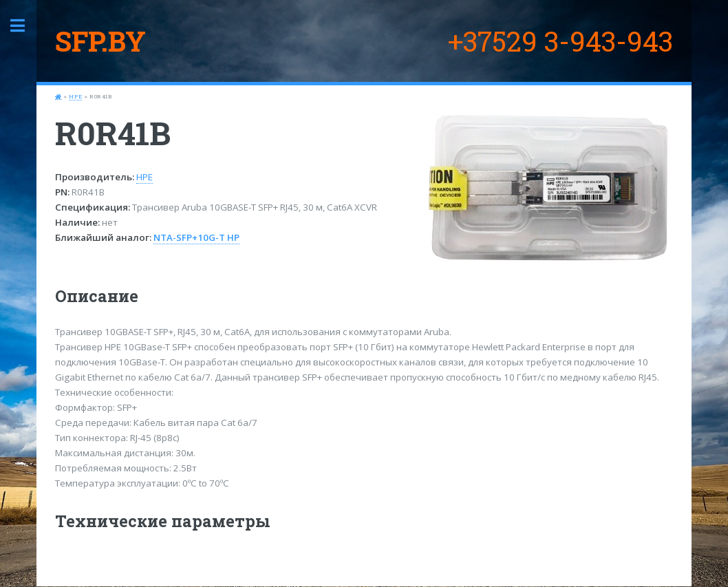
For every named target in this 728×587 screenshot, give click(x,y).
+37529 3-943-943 (560, 41)
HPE (75, 96)
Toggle (25, 26)
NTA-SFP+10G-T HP (196, 237)
